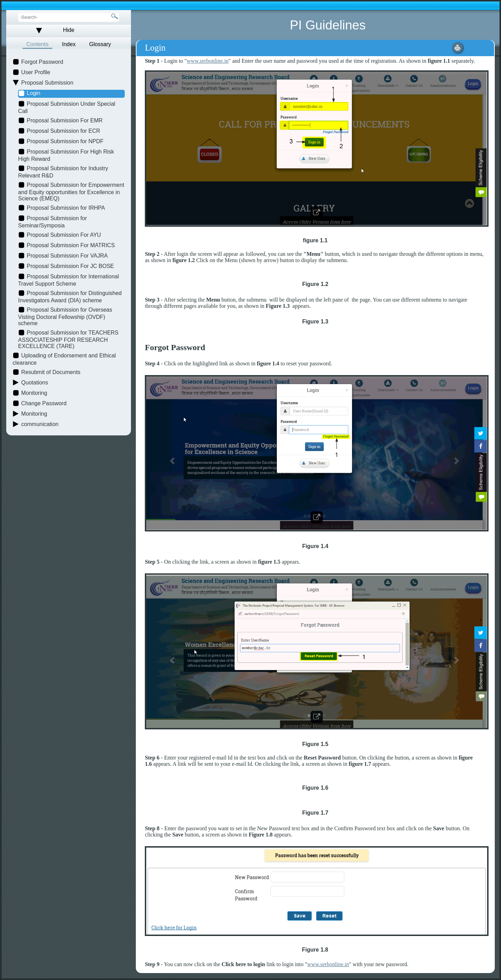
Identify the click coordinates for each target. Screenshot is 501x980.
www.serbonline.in (208, 61)
